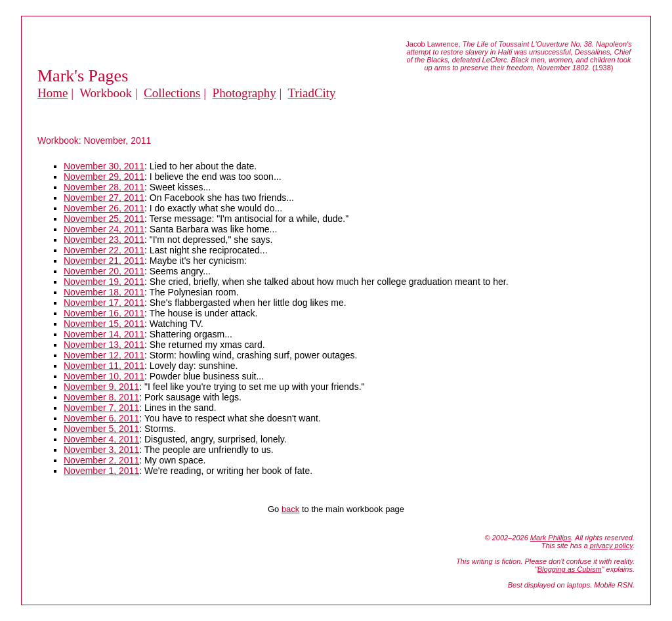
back (290, 509)
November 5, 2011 (101, 429)
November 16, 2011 (104, 313)
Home (52, 93)
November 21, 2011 (104, 261)
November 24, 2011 (104, 229)
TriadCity (311, 93)
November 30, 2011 (104, 166)
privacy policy (611, 546)
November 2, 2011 (101, 460)
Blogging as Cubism (570, 569)
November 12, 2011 (104, 355)
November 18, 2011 (104, 292)
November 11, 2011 (104, 366)
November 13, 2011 (104, 345)
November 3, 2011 (101, 450)
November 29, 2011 (104, 177)
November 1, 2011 (101, 471)
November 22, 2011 (104, 250)
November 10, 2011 (104, 376)
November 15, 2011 (104, 324)
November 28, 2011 (104, 187)
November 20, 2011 (104, 271)
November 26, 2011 (104, 208)
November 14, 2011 (104, 334)
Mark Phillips (551, 538)
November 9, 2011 (101, 387)
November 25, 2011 (104, 219)
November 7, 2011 (101, 408)
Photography (244, 93)
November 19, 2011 (104, 282)
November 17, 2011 (104, 303)
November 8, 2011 (101, 397)
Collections (172, 93)
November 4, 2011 (101, 439)
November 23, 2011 (104, 240)
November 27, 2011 (104, 198)
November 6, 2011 (101, 418)
